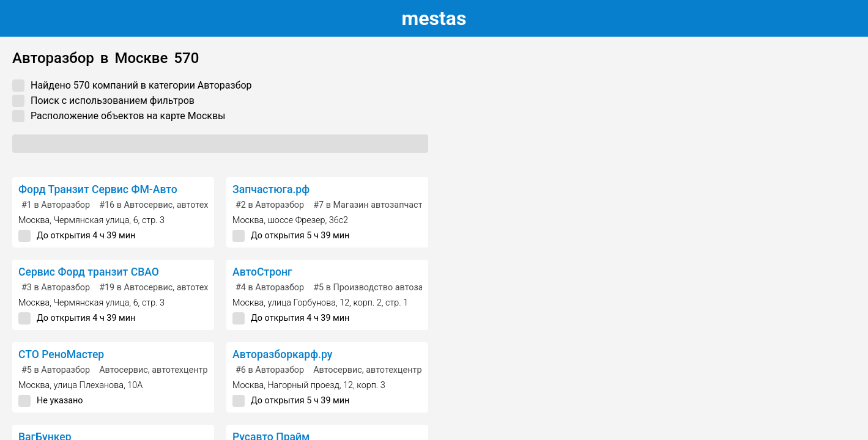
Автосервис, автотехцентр (153, 370)
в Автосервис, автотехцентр (166, 205)
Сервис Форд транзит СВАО (89, 272)
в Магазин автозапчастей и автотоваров (403, 205)
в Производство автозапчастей (384, 288)
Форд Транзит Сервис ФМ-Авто (98, 189)
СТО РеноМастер (61, 354)
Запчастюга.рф (271, 189)
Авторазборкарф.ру (282, 354)
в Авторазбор (56, 205)
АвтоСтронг (262, 272)
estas (434, 18)
